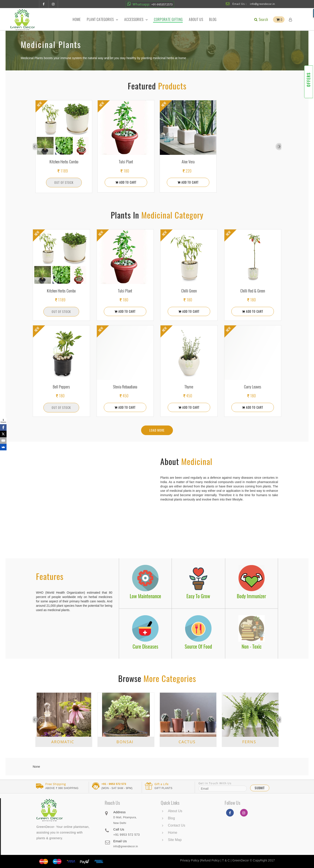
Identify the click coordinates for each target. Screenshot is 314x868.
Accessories (136, 20)
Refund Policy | (212, 860)
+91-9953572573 (150, 4)
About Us (196, 20)
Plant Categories (102, 20)
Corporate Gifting (168, 20)
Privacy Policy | (190, 860)
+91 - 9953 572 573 (114, 784)
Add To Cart (126, 182)
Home (77, 20)
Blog (213, 20)
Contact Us (177, 825)
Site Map (175, 840)
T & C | (227, 860)
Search (261, 20)
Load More (157, 430)
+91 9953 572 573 (126, 835)
